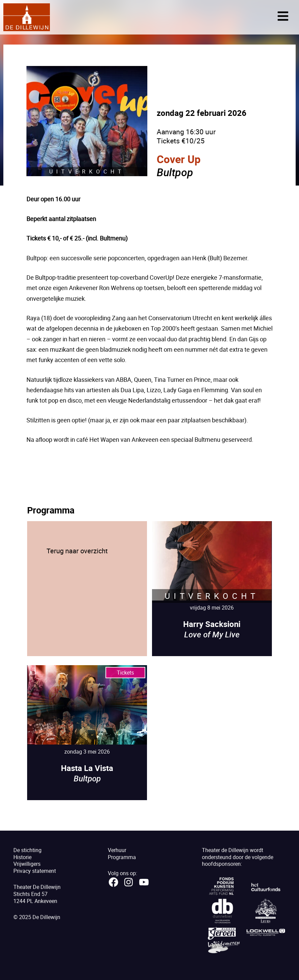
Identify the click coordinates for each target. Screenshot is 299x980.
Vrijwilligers (27, 864)
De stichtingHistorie (27, 854)
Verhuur (117, 850)
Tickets (125, 673)
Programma (122, 857)
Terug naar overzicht (77, 551)
